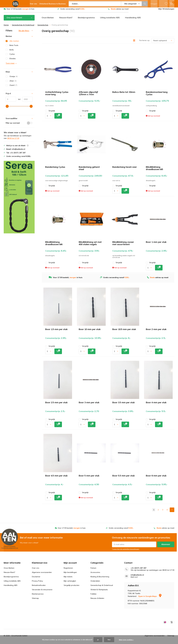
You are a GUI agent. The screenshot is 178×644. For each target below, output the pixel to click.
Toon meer (10, 65)
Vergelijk (50, 113)
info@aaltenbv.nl (137, 577)
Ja (98, 640)
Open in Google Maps (150, 598)
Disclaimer (36, 578)
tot (18, 101)
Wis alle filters (24, 33)
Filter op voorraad (19, 125)
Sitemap (35, 600)
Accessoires (95, 574)
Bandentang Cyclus (55, 169)
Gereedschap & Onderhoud (23, 27)
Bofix (12, 52)
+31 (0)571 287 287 (139, 570)
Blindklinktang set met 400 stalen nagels (90, 245)
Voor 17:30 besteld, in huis (20, 11)
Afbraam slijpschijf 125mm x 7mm (88, 95)
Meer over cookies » (126, 640)
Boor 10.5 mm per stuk (124, 331)
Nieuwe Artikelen (97, 600)
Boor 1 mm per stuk (156, 244)
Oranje (14, 78)
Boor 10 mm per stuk (90, 331)
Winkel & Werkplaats (99, 591)
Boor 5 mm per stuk (89, 477)
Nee (109, 640)
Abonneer (166, 546)
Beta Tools (14, 47)
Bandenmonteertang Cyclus (157, 95)
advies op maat (120, 11)
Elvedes (13, 60)
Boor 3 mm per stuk (89, 404)
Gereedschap (43, 27)
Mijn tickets (68, 578)
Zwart (13, 87)
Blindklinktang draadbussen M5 (154, 170)
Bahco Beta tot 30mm (124, 94)
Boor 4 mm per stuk (156, 404)
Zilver (13, 83)
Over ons (36, 570)
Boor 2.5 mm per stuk (56, 404)
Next (172, 512)
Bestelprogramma (86, 19)
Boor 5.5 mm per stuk (123, 477)
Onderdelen (95, 583)
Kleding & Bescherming (100, 578)
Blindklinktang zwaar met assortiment (123, 245)
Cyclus (12, 56)
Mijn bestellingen (70, 574)
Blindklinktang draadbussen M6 (54, 245)
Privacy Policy (37, 583)
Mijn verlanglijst (70, 583)
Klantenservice (38, 596)
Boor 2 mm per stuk (156, 331)
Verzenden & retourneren (42, 591)
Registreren (68, 570)
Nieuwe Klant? (66, 19)
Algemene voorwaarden (42, 574)
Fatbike (93, 596)
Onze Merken (48, 19)
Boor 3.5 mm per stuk (123, 404)
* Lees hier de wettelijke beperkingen (126, 551)
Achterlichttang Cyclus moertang (57, 95)
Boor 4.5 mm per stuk (56, 477)
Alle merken (14, 43)
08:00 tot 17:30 (13, 140)
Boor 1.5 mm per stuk (56, 331)
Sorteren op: (145, 42)
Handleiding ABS (133, 19)
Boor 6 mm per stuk (156, 477)
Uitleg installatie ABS (110, 19)
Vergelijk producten (72, 587)
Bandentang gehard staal (89, 170)
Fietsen (93, 570)
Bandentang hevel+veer (125, 169)
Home (6, 27)
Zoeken (145, 4)
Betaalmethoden (39, 587)
